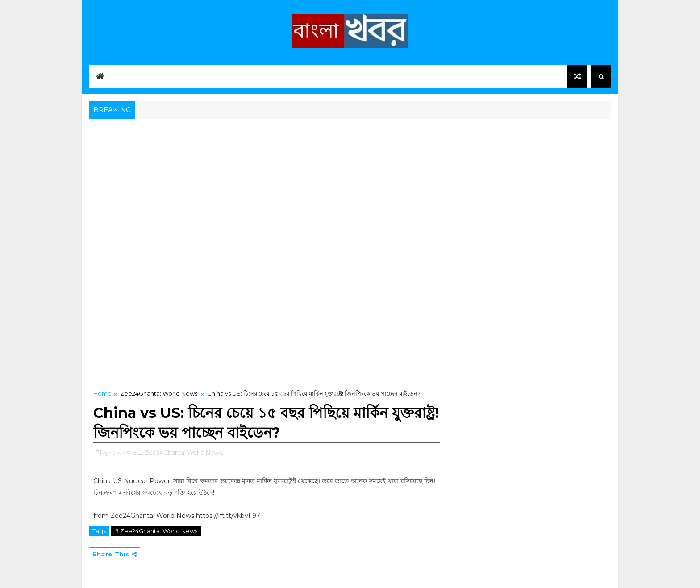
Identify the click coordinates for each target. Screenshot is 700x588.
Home (102, 393)
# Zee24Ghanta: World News (156, 531)
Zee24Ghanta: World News (159, 393)
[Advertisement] (350, 188)
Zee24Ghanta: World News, (184, 452)
